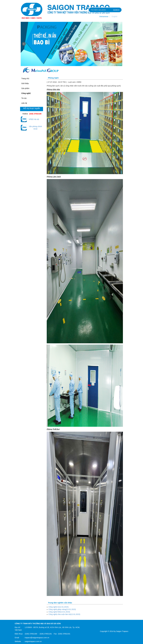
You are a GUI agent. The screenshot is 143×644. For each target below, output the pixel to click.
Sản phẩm (25, 88)
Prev (24, 44)
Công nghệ (26, 93)
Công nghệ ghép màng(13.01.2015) (62, 609)
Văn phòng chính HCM (35, 128)
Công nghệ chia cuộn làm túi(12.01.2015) (64, 614)
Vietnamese (104, 17)
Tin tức (24, 98)
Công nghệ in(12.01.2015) (58, 607)
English (115, 17)
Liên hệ (24, 103)
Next (119, 44)
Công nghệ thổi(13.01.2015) (59, 612)
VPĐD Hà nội (34, 119)
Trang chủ (25, 78)
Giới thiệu (25, 83)
